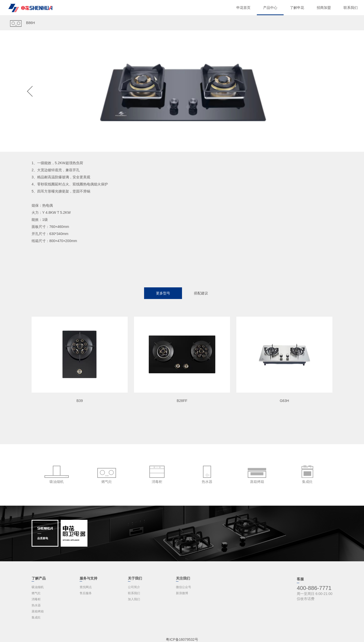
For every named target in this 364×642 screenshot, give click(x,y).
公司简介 (134, 587)
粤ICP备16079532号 (182, 639)
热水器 (36, 605)
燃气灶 (36, 593)
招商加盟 (324, 8)
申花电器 (30, 8)
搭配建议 (201, 293)
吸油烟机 (38, 587)
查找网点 (86, 587)
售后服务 (86, 593)
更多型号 (163, 293)
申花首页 (243, 8)
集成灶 (36, 617)
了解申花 (297, 8)
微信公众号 (184, 587)
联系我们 (351, 8)
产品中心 (270, 8)
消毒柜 (36, 599)
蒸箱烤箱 (38, 611)
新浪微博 (182, 593)
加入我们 (134, 599)
